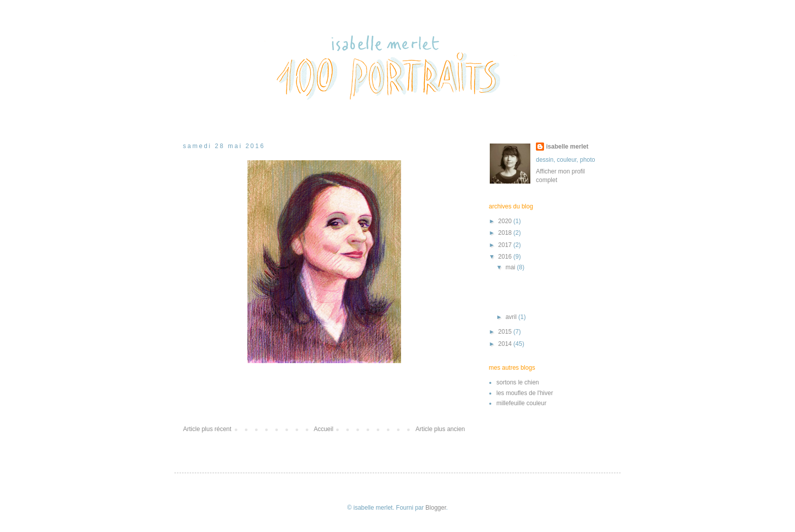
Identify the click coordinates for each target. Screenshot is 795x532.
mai (511, 267)
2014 (506, 344)
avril (512, 317)
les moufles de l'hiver (525, 393)
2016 (506, 257)
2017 (506, 245)
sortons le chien (518, 382)
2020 (506, 221)
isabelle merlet (567, 147)
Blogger (436, 508)
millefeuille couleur (521, 403)
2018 (506, 233)
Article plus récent (207, 429)
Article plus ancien (440, 429)
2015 (506, 332)
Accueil (324, 429)
